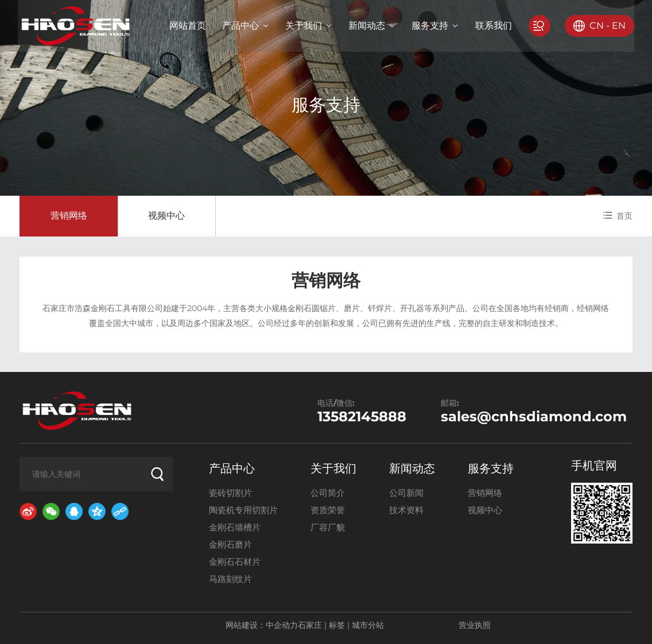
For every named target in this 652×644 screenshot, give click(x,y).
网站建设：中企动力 (262, 625)
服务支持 (326, 105)
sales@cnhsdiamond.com (534, 416)
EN (617, 26)
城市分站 (368, 625)
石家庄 (310, 625)
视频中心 (166, 216)
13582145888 (362, 416)
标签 (337, 625)
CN (595, 26)
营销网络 (69, 216)
